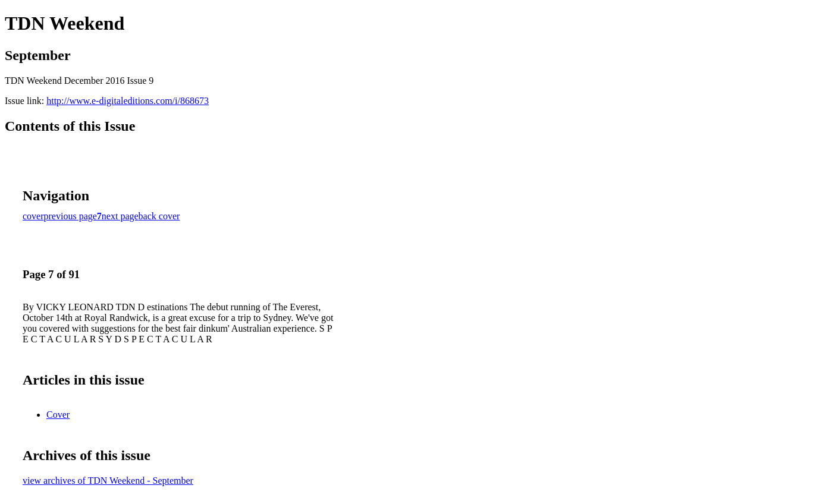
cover (33, 216)
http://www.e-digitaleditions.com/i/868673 (128, 101)
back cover (159, 216)
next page (120, 216)
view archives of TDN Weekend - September (108, 481)
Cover (58, 415)
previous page (70, 216)
